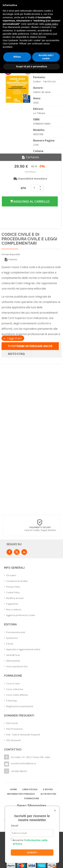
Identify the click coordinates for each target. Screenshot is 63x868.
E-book (10, 644)
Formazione (32, 798)
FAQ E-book (12, 723)
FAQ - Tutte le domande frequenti (23, 735)
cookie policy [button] (51, 24)
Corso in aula (13, 683)
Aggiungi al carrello (30, 201)
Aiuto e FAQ (16, 354)
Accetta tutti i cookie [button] (46, 57)
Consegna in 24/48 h (31, 527)
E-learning (11, 701)
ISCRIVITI (32, 852)
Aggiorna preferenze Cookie (21, 615)
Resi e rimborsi (14, 609)
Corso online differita (17, 695)
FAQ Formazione (15, 729)
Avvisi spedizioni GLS (17, 666)
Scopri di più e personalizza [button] (31, 66)
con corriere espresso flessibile (31, 530)
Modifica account (15, 598)
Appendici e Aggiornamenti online (23, 649)
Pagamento (12, 604)
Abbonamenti (13, 661)
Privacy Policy (13, 587)
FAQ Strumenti (13, 740)
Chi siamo (11, 575)
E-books (48, 789)
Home (13, 789)
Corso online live (15, 689)
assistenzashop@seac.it (23, 763)
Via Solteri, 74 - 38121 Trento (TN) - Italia (30, 757)
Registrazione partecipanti (20, 706)
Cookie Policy (13, 592)
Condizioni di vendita (17, 581)
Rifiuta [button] (17, 57)
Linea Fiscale (30, 789)
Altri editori (48, 794)
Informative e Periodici (21, 794)
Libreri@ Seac (13, 655)
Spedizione (12, 638)
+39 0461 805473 (19, 771)
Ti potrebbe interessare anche (30, 346)
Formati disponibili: (11, 254)
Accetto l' (30, 842)
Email (15, 826)
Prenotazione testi (16, 632)
